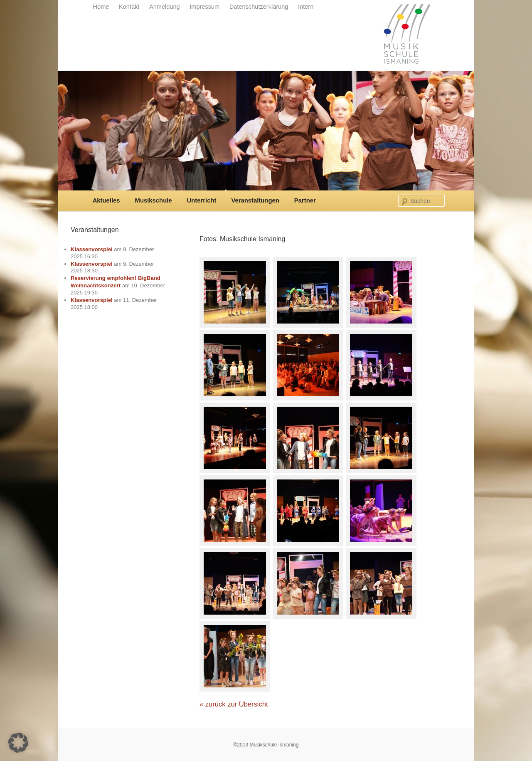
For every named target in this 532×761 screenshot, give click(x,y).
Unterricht (202, 200)
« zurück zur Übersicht (234, 704)
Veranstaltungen (255, 200)
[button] (18, 743)
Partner (305, 200)
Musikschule (154, 200)
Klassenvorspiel (92, 249)
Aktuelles (106, 200)
